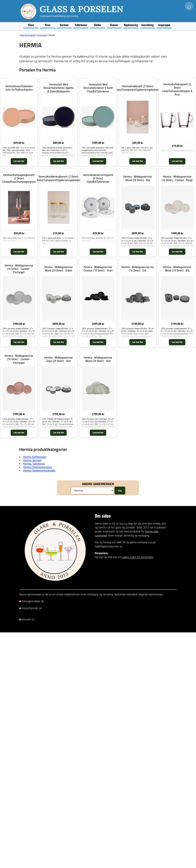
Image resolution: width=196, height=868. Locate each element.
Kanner (114, 25)
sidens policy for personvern (138, 557)
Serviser (64, 25)
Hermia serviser (32, 460)
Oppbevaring (131, 25)
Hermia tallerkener (34, 464)
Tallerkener (81, 25)
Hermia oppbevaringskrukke (39, 471)
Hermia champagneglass (38, 467)
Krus (48, 25)
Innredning (148, 25)
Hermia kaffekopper (35, 457)
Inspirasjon (164, 25)
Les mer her (19, 161)
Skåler (98, 25)
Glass (31, 25)
